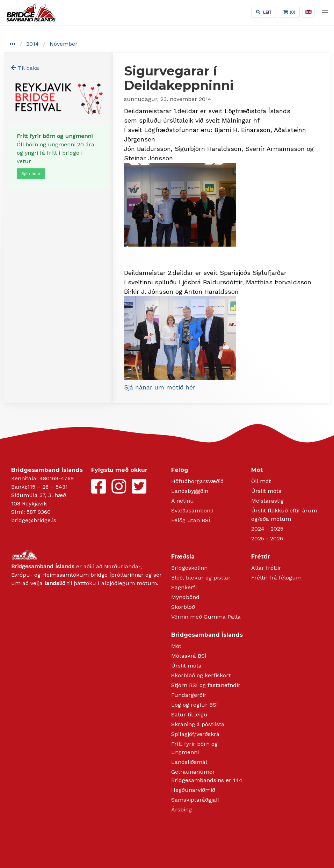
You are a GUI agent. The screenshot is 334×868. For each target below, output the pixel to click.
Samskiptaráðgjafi (195, 800)
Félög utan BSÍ (191, 520)
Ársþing (181, 809)
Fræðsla (183, 557)
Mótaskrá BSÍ (189, 656)
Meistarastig (267, 501)
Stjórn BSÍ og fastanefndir (206, 685)
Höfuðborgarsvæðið (197, 481)
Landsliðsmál (189, 762)
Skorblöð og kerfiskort (201, 675)
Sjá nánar (31, 174)
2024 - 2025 (267, 529)
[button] (325, 13)
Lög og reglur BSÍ (195, 705)
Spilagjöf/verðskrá (195, 734)
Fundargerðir (189, 695)
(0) (289, 12)
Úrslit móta (266, 491)
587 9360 (39, 512)
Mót (257, 470)
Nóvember (64, 44)
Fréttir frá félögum (276, 578)
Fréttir (261, 557)
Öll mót (261, 481)
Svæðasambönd (193, 510)
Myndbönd (185, 597)
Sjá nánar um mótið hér (160, 387)
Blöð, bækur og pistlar (201, 578)
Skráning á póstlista (198, 724)
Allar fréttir (266, 568)
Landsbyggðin (190, 491)
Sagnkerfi (184, 587)
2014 (32, 44)
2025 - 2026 (267, 538)
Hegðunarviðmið (193, 790)
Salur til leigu (189, 714)
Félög (180, 470)
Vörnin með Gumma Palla (206, 617)
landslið (55, 583)
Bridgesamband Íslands (207, 635)
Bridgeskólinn (189, 568)
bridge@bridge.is (34, 520)
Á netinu (183, 501)
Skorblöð (183, 607)
